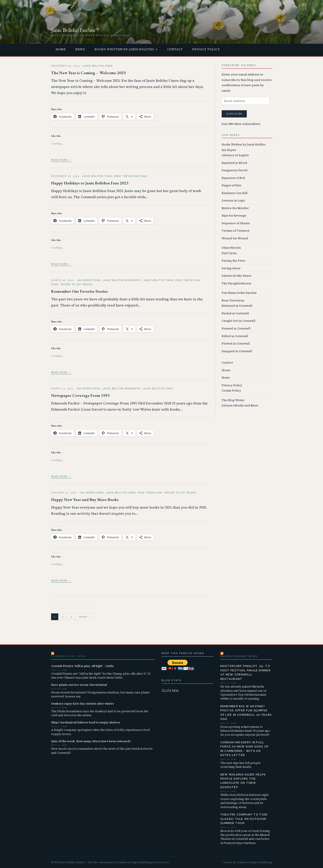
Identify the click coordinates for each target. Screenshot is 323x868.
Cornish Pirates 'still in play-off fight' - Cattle (82, 666)
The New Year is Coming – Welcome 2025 (88, 73)
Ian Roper (229, 150)
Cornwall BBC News (69, 656)
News (80, 49)
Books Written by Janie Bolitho (124, 49)
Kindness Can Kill (235, 193)
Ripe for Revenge (234, 216)
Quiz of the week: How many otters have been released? (91, 741)
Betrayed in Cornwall (237, 306)
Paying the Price (233, 261)
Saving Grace (231, 268)
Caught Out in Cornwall (239, 321)
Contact (175, 49)
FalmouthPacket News (239, 656)
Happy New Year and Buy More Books (85, 500)
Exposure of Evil (233, 178)
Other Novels (231, 248)
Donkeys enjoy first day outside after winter (83, 703)
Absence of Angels (235, 155)
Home (61, 49)
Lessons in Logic (233, 200)
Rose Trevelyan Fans (131, 176)
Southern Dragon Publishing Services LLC (143, 862)
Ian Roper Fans (89, 280)
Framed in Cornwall (236, 328)
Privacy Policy (206, 49)
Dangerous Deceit (235, 170)
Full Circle (229, 253)
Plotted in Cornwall (236, 344)
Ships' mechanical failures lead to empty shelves (86, 722)
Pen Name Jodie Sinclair (239, 293)
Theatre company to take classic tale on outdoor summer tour (244, 819)
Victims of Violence (236, 231)
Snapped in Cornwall (237, 351)
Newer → (85, 617)
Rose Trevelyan (150, 493)
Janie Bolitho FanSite (73, 30)
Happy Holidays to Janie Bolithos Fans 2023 (90, 183)
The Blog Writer (233, 400)
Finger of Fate (231, 185)
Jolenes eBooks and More (240, 405)
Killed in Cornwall (235, 336)
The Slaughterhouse (237, 283)
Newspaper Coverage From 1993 (80, 395)
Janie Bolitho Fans (98, 66)
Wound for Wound (235, 238)
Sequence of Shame (236, 223)
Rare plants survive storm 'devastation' (79, 685)
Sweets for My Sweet (237, 276)
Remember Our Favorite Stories (79, 291)
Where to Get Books (76, 284)
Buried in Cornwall (235, 313)
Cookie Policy (231, 391)
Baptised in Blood (234, 163)
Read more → (61, 160)
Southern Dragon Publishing (255, 862)
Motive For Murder (235, 208)
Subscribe (234, 114)
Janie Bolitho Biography (122, 280)
